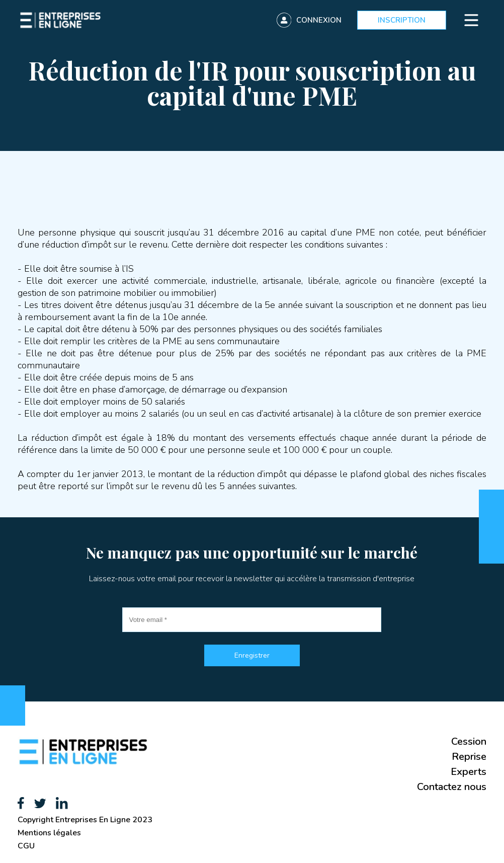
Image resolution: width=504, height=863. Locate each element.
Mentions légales (49, 833)
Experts (469, 772)
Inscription (402, 20)
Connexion (319, 20)
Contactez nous (452, 787)
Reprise (469, 757)
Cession (469, 741)
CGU (26, 846)
